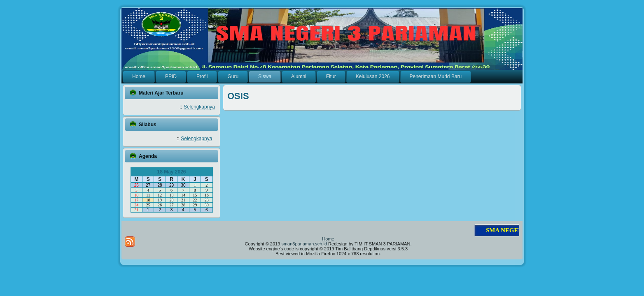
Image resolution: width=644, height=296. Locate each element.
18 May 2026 (171, 172)
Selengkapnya (199, 107)
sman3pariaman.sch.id (304, 244)
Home (328, 239)
